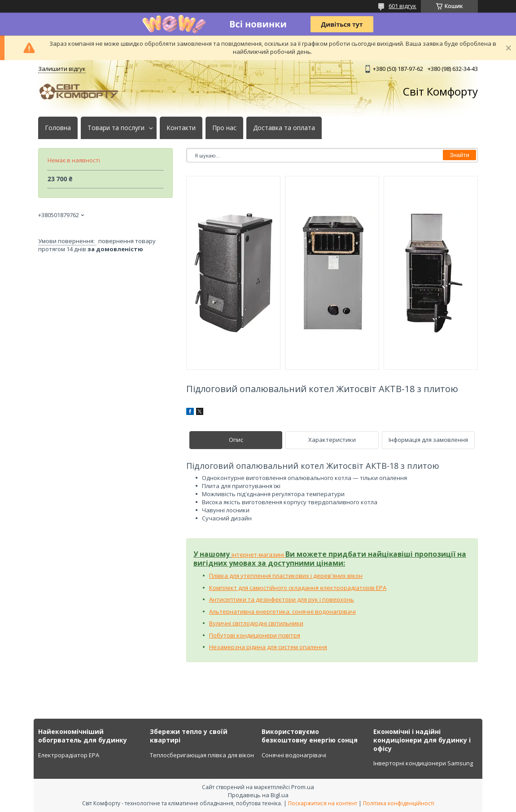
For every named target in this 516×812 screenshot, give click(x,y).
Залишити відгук (62, 69)
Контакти (181, 128)
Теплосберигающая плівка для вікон (202, 755)
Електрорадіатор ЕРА (69, 755)
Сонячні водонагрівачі (294, 755)
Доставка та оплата (284, 128)
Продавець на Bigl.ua (258, 795)
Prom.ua (303, 787)
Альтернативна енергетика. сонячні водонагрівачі (282, 611)
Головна (58, 128)
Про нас (224, 128)
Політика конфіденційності (399, 803)
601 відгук (402, 6)
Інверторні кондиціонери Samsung (423, 763)
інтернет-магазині (258, 554)
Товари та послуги (116, 128)
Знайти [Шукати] (459, 155)
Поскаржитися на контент (323, 803)
